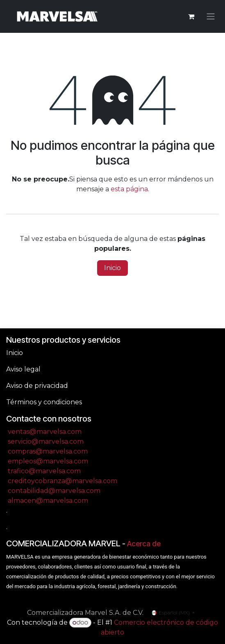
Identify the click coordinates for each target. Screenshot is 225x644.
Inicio (112, 268)
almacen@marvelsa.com (48, 501)
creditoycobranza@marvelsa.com (62, 481)
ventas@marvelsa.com (45, 432)
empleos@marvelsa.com (48, 461)
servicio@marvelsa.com (46, 441)
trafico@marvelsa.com (44, 471)
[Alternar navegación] (211, 17)
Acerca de (144, 544)
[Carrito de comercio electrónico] (191, 16)
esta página (129, 189)
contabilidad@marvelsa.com (54, 491)
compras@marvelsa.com (48, 451)
